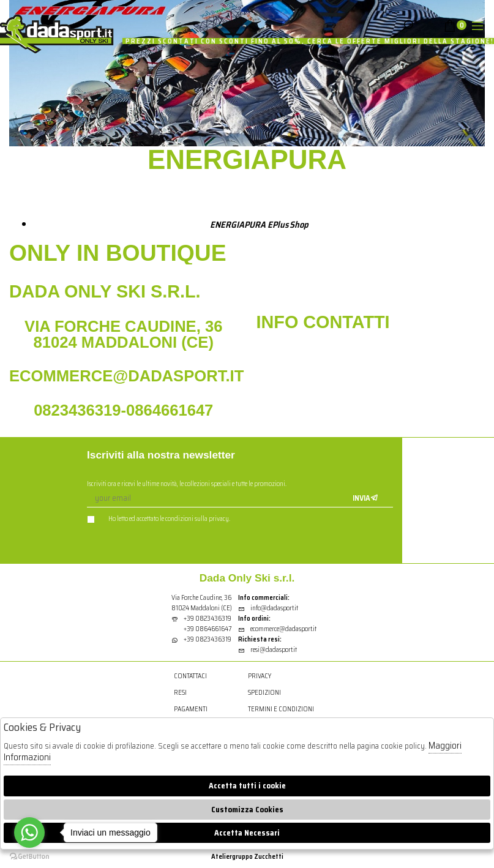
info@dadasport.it (268, 608)
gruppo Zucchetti (258, 856)
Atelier (222, 856)
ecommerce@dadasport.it (277, 629)
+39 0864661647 (208, 629)
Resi (180, 693)
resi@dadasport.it (268, 650)
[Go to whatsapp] (29, 832)
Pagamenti (191, 709)
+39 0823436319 (208, 619)
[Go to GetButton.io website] (29, 856)
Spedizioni (264, 693)
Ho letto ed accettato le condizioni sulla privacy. (159, 519)
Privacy (260, 676)
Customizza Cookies (247, 810)
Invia (365, 498)
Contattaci (190, 676)
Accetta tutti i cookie (247, 786)
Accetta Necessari (247, 833)
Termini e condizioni (281, 709)
